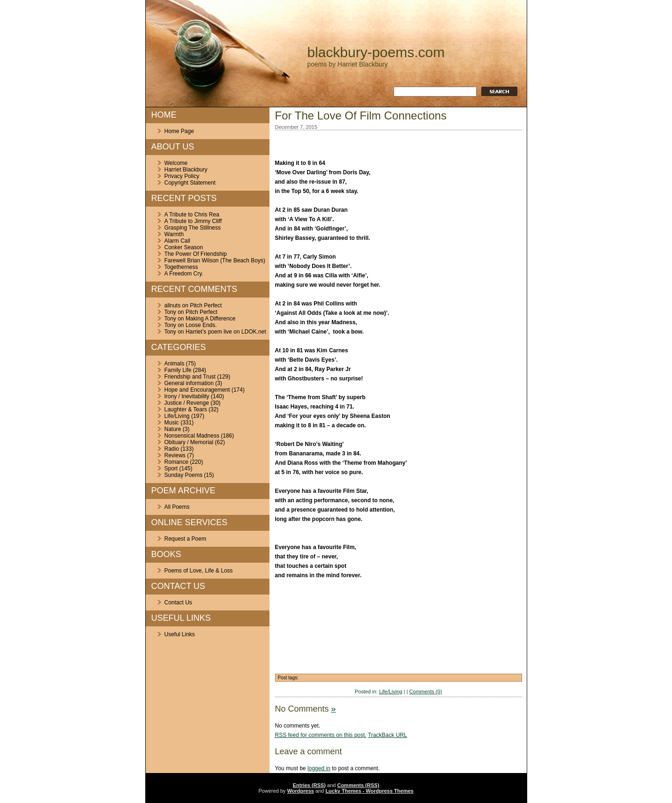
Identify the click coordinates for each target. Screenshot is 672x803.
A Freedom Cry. (184, 274)
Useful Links (180, 634)
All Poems (177, 507)
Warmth (174, 234)
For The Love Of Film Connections (361, 115)
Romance (176, 462)
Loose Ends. (201, 325)
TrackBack (388, 735)
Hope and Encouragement (197, 390)
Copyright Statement (190, 183)
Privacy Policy (182, 176)
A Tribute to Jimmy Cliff (193, 221)
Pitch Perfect (206, 305)
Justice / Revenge (187, 403)
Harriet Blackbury (186, 170)
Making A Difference (211, 319)
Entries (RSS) (309, 785)
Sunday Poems (183, 475)
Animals (175, 364)
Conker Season (184, 247)
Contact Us (178, 602)
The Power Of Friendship (196, 254)
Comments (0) (426, 691)
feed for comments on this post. (321, 735)
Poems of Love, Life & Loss (199, 571)
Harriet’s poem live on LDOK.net (226, 332)
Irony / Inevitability (187, 396)
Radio (172, 449)
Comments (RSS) (358, 785)
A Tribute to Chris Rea (192, 215)
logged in (319, 768)
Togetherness (181, 267)
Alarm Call (177, 241)
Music (172, 423)
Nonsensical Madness (192, 436)
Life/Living (177, 416)
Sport (171, 468)
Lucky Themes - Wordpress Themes (369, 791)
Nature (173, 429)
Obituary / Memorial (189, 442)
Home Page (179, 131)
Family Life (178, 370)
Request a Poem (185, 539)
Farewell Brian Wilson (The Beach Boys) (215, 260)
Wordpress (301, 791)
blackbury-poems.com (376, 52)
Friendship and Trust (190, 377)
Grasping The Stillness (193, 228)
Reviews (175, 455)
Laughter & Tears (186, 409)
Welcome (176, 163)
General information (189, 383)
